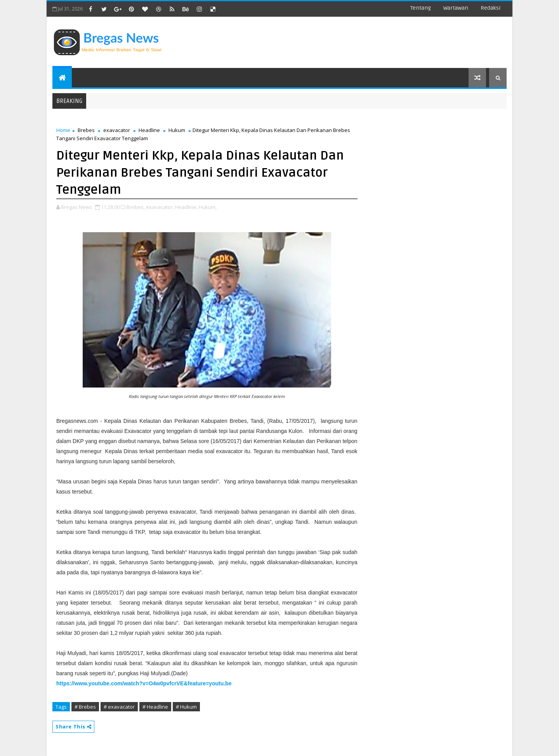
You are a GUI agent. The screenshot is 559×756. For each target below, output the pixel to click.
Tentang (421, 8)
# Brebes (85, 707)
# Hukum (186, 707)
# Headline (155, 707)
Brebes (86, 130)
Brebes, (136, 207)
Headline (149, 130)
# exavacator (119, 707)
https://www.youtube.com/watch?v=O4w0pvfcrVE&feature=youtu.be (144, 683)
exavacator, (160, 207)
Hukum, (208, 207)
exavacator (117, 130)
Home (63, 130)
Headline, (186, 207)
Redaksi (490, 8)
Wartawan (456, 8)
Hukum (177, 130)
